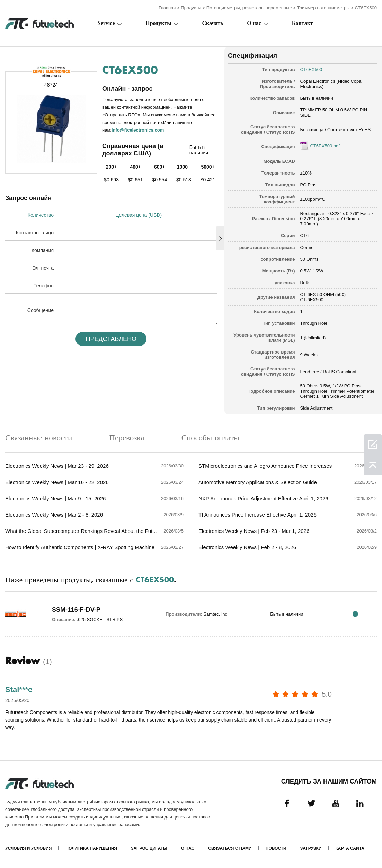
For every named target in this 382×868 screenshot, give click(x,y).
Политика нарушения (91, 848)
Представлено (111, 339)
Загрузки (311, 848)
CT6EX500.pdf (325, 146)
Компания (43, 250)
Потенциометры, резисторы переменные (249, 8)
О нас (254, 23)
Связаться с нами (230, 848)
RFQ (355, 614)
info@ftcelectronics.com (138, 130)
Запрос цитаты (149, 848)
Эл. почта (43, 268)
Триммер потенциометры (323, 8)
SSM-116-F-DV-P (76, 610)
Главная (167, 8)
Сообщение (41, 310)
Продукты (191, 8)
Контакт (303, 23)
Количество (41, 215)
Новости (276, 848)
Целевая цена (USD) (139, 215)
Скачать (213, 23)
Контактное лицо (35, 233)
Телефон (44, 286)
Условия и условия (28, 848)
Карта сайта (350, 848)
